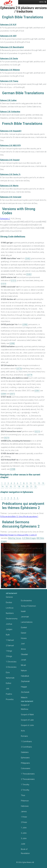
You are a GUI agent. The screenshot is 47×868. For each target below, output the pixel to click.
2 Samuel (10, 646)
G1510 (13, 280)
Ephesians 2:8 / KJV (8, 25)
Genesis (9, 597)
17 (15, 487)
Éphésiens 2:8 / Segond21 (11, 131)
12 (39, 483)
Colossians (26, 768)
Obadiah (24, 654)
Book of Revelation (25, 851)
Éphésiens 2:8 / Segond (10, 160)
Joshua (9, 624)
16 (11, 487)
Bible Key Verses (15, 538)
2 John (24, 833)
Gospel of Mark (27, 715)
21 (31, 487)
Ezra (8, 672)
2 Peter (24, 822)
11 (35, 483)
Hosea (24, 638)
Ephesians (25, 758)
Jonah (23, 660)
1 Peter (24, 817)
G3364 (4, 394)
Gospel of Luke (27, 720)
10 (31, 483)
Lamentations (27, 622)
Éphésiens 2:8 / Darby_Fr (10, 174)
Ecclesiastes (26, 601)
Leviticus (10, 608)
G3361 (37, 391)
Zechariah (25, 692)
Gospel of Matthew (25, 707)
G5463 (28, 258)
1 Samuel (10, 640)
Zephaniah (25, 681)
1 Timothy (25, 785)
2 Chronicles (11, 667)
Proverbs (10, 699)
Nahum (24, 671)
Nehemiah (10, 678)
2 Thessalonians (28, 779)
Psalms (9, 694)
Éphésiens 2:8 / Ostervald (11, 197)
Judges (9, 629)
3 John (24, 838)
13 (43, 483)
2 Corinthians (26, 747)
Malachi (24, 698)
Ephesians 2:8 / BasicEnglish (12, 47)
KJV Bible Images (29, 538)
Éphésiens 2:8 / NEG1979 (10, 145)
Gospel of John (27, 725)
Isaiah (23, 611)
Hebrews (25, 806)
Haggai (24, 687)
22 (35, 487)
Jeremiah (25, 617)
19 (23, 487)
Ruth (8, 635)
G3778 (19, 369)
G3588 (13, 469)
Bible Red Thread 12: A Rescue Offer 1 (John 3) (18, 535)
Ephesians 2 (5, 219)
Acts (23, 731)
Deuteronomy (12, 619)
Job (8, 689)
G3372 (12, 394)
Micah (23, 665)
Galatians (25, 752)
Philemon (25, 801)
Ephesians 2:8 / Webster (10, 70)
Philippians (25, 763)
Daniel (23, 633)
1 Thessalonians (28, 774)
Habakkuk (25, 676)
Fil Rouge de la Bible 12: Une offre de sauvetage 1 (19, 516)
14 (2, 487)
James (24, 812)
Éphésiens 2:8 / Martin (9, 186)
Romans (24, 736)
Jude (23, 844)
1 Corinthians (26, 741)
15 (7, 487)
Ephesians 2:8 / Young (9, 81)
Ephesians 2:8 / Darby (9, 59)
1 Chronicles (11, 662)
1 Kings (9, 651)
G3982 (25, 324)
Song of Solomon (28, 606)
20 (27, 487)
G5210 (37, 431)
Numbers (10, 613)
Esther (9, 683)
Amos (23, 649)
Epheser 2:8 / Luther (8, 100)
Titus (23, 795)
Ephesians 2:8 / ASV (8, 36)
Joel (23, 644)
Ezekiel (24, 627)
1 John (24, 828)
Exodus (9, 602)
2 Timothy (25, 790)
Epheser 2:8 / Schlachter (10, 112)
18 (19, 487)
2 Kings (9, 656)
